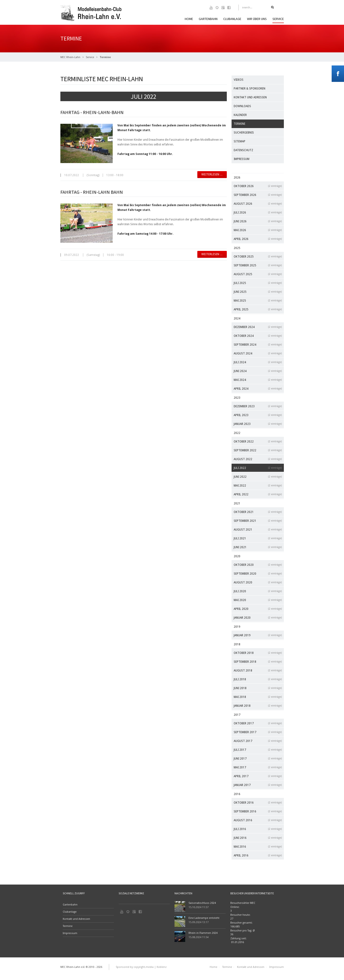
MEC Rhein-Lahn (70, 57)
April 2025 (258, 309)
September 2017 (258, 732)
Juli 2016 (258, 829)
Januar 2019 (258, 635)
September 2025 (258, 265)
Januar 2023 (258, 424)
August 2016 (258, 820)
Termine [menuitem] (240, 124)
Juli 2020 (258, 591)
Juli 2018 (258, 679)
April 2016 (258, 855)
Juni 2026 (258, 221)
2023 (237, 398)
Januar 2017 (258, 785)
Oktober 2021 (258, 512)
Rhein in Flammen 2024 (203, 933)
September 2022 (258, 450)
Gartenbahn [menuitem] (208, 19)
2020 (237, 556)
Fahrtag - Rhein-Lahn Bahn (92, 192)
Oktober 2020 (258, 565)
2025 (237, 248)
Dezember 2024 (258, 327)
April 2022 (258, 494)
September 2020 (258, 574)
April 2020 (258, 609)
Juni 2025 (258, 292)
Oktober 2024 (258, 336)
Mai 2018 (258, 697)
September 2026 (258, 195)
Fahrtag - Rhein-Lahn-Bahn (92, 112)
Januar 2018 (258, 706)
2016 (237, 794)
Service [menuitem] (278, 19)
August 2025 (258, 274)
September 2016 (258, 811)
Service (90, 57)
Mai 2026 (258, 230)
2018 (237, 644)
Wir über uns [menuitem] (257, 19)
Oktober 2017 (258, 723)
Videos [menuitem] (239, 80)
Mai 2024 (258, 380)
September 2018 (258, 662)
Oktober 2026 (258, 186)
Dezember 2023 (258, 406)
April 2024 (258, 389)
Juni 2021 (258, 547)
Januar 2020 (258, 618)
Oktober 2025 (258, 256)
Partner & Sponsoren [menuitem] (250, 89)
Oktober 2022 (258, 441)
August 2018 (258, 670)
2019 (237, 627)
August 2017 (258, 741)
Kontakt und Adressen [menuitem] (250, 97)
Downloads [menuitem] (242, 106)
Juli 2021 (258, 538)
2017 (237, 715)
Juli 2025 (258, 283)
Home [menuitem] (189, 19)
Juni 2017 (258, 759)
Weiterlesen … (87, 124)
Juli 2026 (258, 212)
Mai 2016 (258, 847)
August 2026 (258, 204)
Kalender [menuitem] (240, 115)
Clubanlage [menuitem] (232, 19)
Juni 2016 (258, 838)
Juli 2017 (258, 750)
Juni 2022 (258, 477)
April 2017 (258, 776)
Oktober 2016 (258, 803)
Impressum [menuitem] (242, 159)
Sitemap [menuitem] (240, 141)
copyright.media (144, 967)
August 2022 (258, 459)
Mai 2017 (258, 767)
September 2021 (258, 521)
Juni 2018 (258, 688)
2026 (237, 178)
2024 (237, 318)
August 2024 (258, 353)
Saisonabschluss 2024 (202, 903)
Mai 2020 (258, 600)
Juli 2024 (258, 362)
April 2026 (258, 239)
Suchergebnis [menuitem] (244, 133)
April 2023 (258, 415)
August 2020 (258, 582)
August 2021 (258, 530)
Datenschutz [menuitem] (243, 150)
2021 (237, 503)
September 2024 (258, 345)
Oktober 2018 (258, 653)
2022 (237, 433)
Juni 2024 (258, 371)
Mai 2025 (258, 301)
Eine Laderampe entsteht (204, 918)
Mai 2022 (258, 485)
